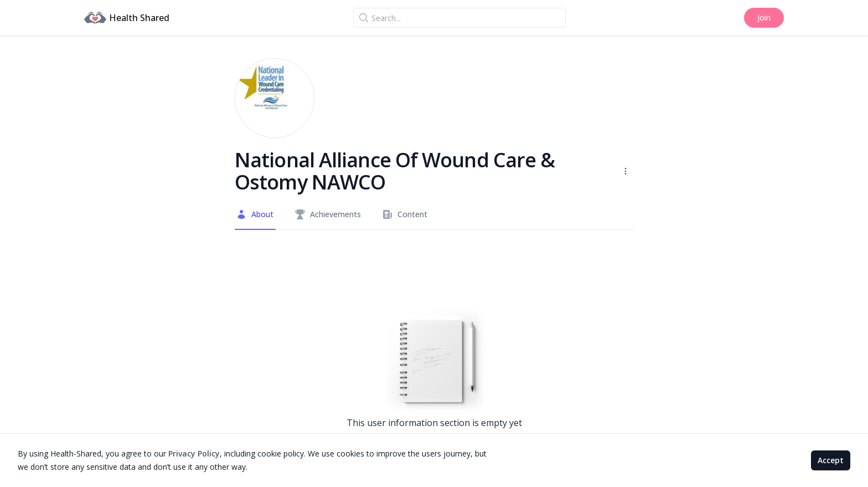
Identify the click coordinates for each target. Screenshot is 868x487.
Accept (831, 460)
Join (764, 17)
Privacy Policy (194, 453)
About (255, 214)
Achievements (328, 214)
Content (405, 214)
